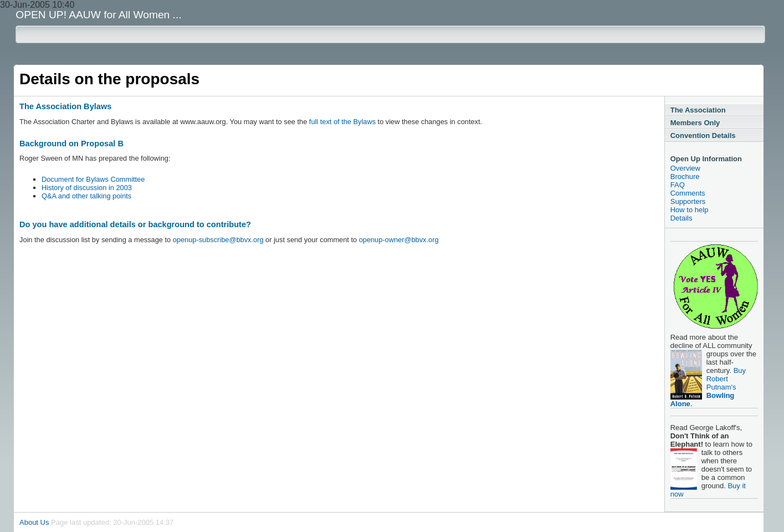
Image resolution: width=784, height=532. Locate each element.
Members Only (695, 123)
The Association (698, 110)
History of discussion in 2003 (87, 188)
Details (681, 218)
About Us (34, 522)
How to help (690, 210)
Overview (685, 168)
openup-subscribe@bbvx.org (218, 240)
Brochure (685, 177)
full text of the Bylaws (342, 122)
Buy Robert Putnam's (708, 387)
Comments (688, 193)
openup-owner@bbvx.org (399, 240)
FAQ (678, 185)
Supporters (688, 201)
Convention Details (703, 135)
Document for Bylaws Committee (93, 179)
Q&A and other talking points (86, 196)
